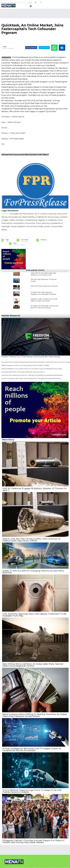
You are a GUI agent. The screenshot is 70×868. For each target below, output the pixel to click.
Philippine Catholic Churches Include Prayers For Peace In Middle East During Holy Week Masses (33, 839)
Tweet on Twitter (44, 51)
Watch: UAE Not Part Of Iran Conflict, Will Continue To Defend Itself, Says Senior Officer (31, 542)
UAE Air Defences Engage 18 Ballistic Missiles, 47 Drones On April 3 (34, 492)
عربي (30, 2)
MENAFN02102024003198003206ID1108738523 (25, 158)
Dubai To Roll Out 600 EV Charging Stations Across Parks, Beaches (33, 573)
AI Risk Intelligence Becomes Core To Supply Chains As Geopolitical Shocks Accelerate (31, 749)
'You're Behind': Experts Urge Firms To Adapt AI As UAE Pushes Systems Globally (32, 789)
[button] (36, 2)
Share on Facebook (31, 51)
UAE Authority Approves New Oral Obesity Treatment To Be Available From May (34, 616)
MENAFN (7, 61)
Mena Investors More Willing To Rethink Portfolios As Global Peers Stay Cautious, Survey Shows (34, 715)
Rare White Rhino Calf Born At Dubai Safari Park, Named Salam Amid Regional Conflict (32, 665)
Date (5, 50)
